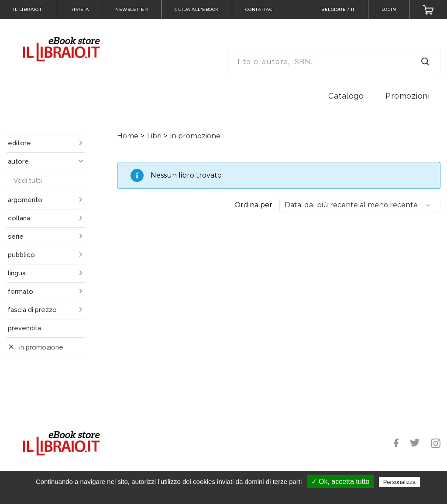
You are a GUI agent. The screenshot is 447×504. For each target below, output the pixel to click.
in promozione (195, 136)
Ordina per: (254, 205)
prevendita (24, 328)
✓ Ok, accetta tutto (340, 482)
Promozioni (407, 96)
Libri (154, 136)
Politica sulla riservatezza (228, 494)
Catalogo (346, 96)
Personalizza (399, 482)
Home (128, 136)
